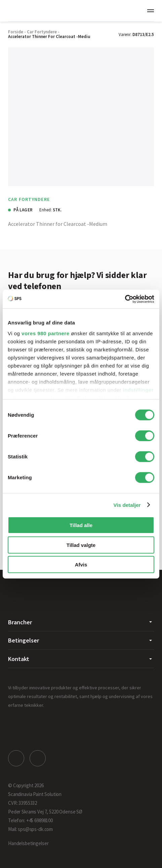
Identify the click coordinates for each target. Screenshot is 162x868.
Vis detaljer (127, 505)
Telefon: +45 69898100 (30, 820)
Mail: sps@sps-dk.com (30, 829)
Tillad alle (81, 525)
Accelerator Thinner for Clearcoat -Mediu (49, 37)
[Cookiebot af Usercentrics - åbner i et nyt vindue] (125, 299)
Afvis (81, 565)
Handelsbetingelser (28, 843)
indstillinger (138, 390)
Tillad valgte (81, 545)
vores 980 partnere (45, 333)
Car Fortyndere (42, 32)
